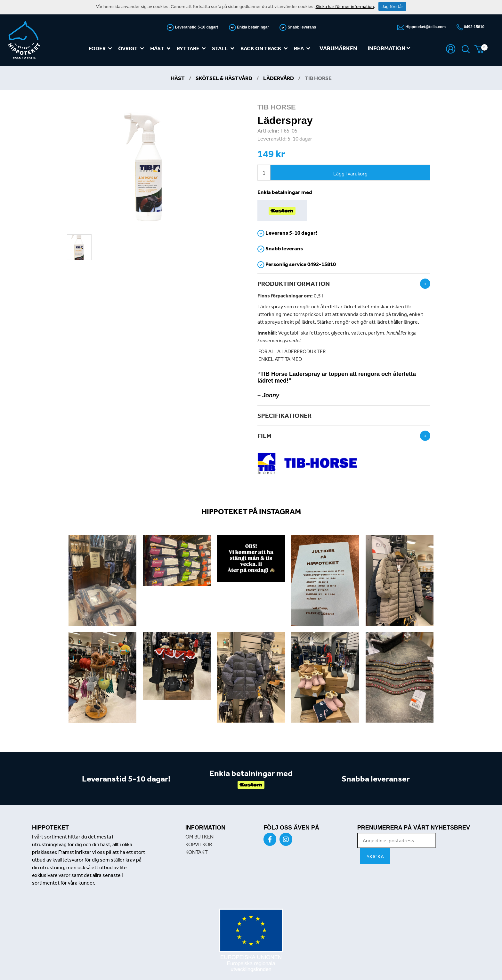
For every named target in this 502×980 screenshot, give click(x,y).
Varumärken (338, 48)
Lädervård (279, 78)
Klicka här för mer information (345, 6)
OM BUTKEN (199, 837)
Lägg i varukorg (350, 174)
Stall (224, 49)
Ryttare (192, 49)
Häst (162, 49)
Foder (101, 49)
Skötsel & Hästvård (224, 78)
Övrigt (132, 49)
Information (389, 48)
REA (303, 49)
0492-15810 (474, 27)
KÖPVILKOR (199, 844)
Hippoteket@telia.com (425, 27)
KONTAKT (197, 852)
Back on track (265, 49)
